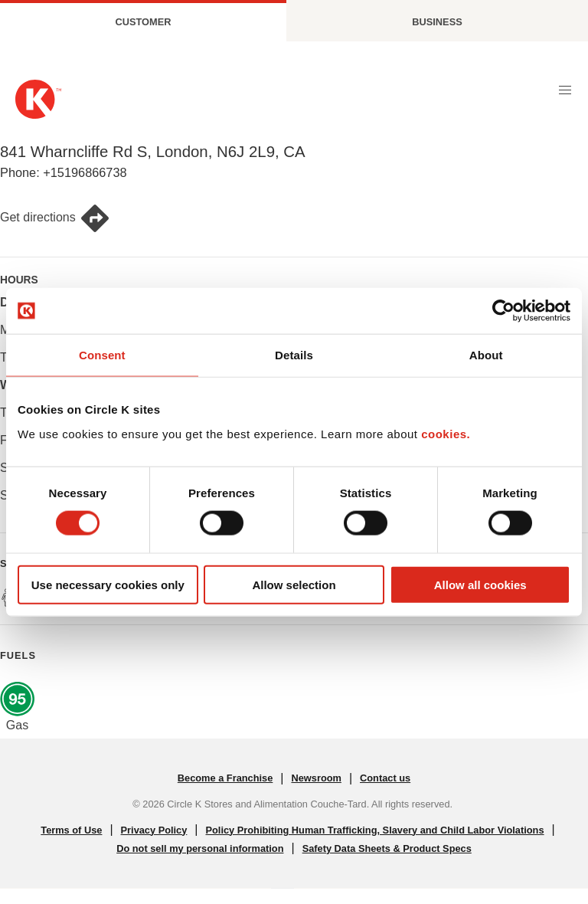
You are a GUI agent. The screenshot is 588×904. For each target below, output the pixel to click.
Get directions (55, 218)
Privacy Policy (154, 830)
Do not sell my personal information (200, 848)
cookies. (446, 433)
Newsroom (316, 778)
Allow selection (294, 584)
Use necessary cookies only (108, 584)
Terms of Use (71, 830)
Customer (144, 22)
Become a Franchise (225, 778)
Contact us (385, 778)
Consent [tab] (102, 355)
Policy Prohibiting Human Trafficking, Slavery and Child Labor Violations (375, 830)
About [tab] (486, 355)
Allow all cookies (480, 584)
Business (437, 22)
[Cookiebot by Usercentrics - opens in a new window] (503, 311)
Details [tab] (294, 355)
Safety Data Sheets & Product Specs (387, 848)
